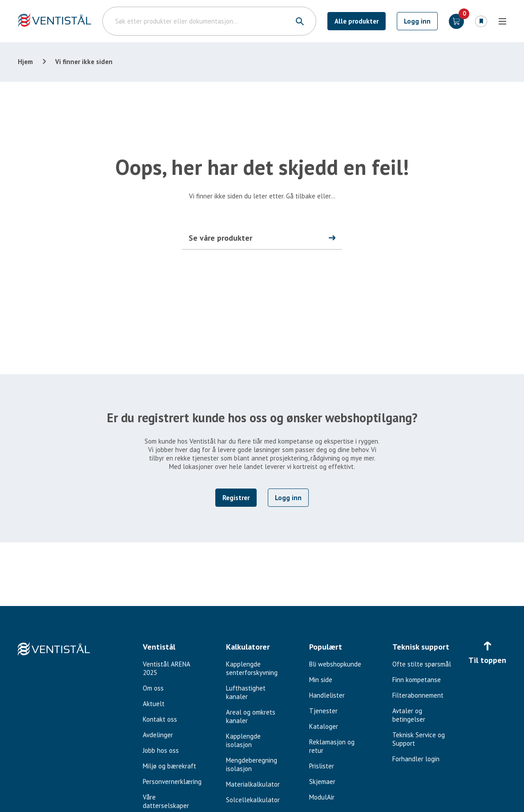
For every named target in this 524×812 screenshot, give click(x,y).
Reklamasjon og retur (332, 746)
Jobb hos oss (161, 750)
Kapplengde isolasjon (243, 740)
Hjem (25, 62)
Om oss (153, 688)
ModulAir (322, 797)
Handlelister (327, 695)
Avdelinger (158, 735)
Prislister (322, 766)
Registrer (236, 498)
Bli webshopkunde (335, 664)
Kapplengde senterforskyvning (252, 668)
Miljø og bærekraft (169, 766)
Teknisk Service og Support (419, 739)
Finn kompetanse (417, 680)
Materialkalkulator (253, 784)
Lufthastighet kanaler (246, 692)
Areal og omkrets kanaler (251, 716)
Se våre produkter (220, 238)
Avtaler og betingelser (409, 715)
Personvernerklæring (172, 782)
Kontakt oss (160, 719)
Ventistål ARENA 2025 (166, 668)
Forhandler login (416, 759)
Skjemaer (322, 782)
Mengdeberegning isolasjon (252, 764)
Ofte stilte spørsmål (422, 664)
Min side (321, 680)
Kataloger (324, 726)
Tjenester (323, 711)
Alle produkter (357, 21)
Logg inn (417, 21)
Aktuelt (154, 704)
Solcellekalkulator (253, 800)
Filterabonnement (418, 695)
